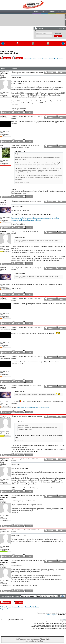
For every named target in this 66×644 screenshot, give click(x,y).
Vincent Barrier (45, 639)
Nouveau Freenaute (7, 51)
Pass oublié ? (58, 33)
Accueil (37, 12)
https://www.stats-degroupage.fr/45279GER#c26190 (33, 407)
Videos (44, 12)
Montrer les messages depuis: (10, 596)
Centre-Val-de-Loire (56, 59)
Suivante (16, 53)
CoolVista (19, 639)
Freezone (61, 12)
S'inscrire (62, 29)
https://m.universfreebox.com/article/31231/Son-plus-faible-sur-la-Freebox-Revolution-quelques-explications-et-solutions (35, 219)
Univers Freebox (37, 641)
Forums (52, 12)
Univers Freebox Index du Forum (36, 59)
